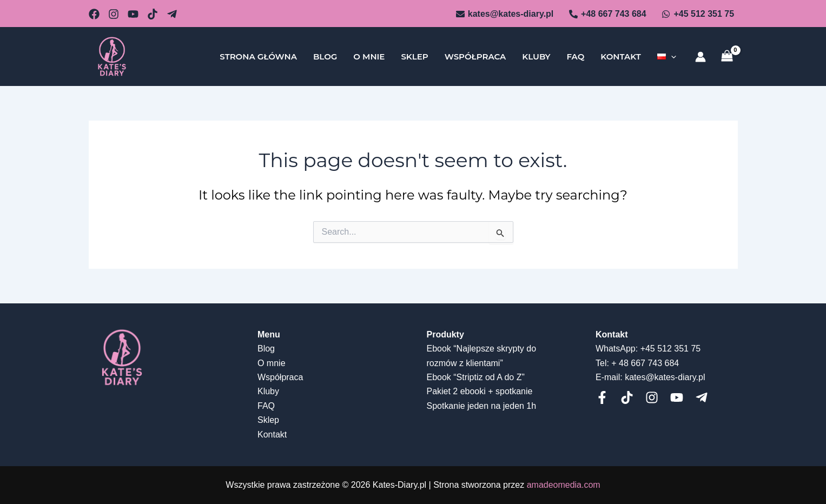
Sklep (414, 57)
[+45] (698, 14)
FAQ (575, 57)
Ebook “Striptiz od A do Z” (476, 377)
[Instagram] (652, 397)
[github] (114, 14)
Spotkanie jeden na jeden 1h (482, 406)
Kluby (536, 57)
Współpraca (475, 57)
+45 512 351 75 (671, 349)
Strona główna (258, 57)
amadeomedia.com (564, 485)
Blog (325, 57)
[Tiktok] (627, 397)
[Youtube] (677, 397)
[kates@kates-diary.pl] (504, 14)
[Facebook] (602, 397)
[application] (671, 57)
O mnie (369, 57)
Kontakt (620, 57)
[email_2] (94, 14)
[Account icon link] (701, 57)
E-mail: (609, 377)
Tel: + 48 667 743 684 (637, 363)
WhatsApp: (617, 349)
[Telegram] (172, 14)
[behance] (133, 14)
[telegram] (702, 397)
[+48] (608, 14)
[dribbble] (153, 14)
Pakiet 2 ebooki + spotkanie (480, 391)
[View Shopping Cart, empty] (727, 57)
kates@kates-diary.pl (665, 377)
